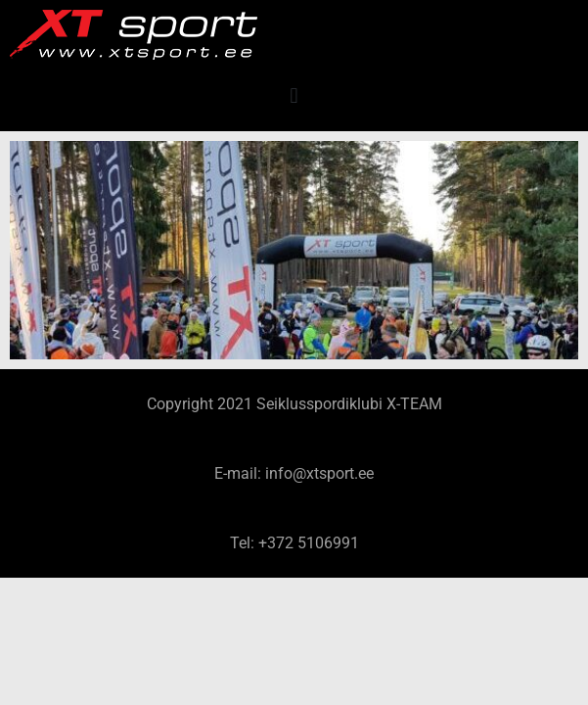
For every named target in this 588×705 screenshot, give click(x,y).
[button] (294, 95)
